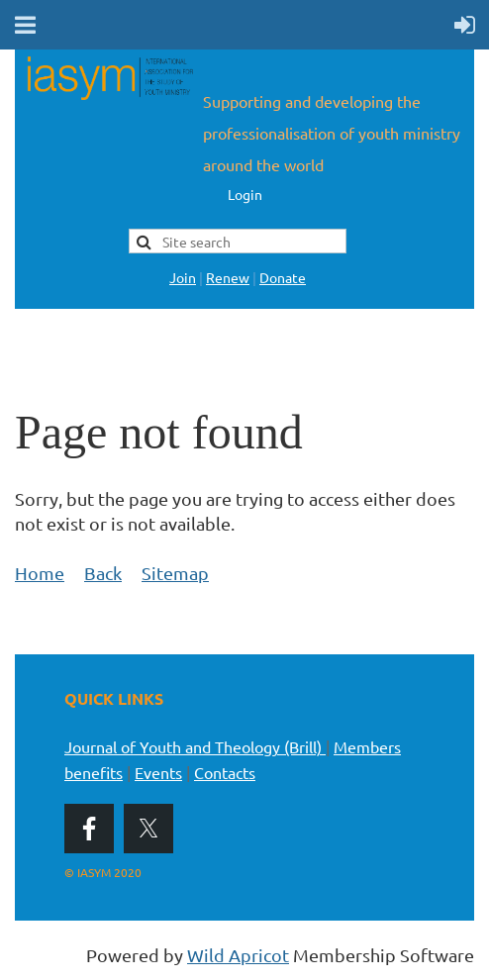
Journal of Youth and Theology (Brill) (195, 746)
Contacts (225, 772)
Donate (283, 277)
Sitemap (175, 573)
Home (40, 573)
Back (103, 573)
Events (158, 772)
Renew (228, 277)
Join (183, 277)
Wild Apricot (238, 955)
